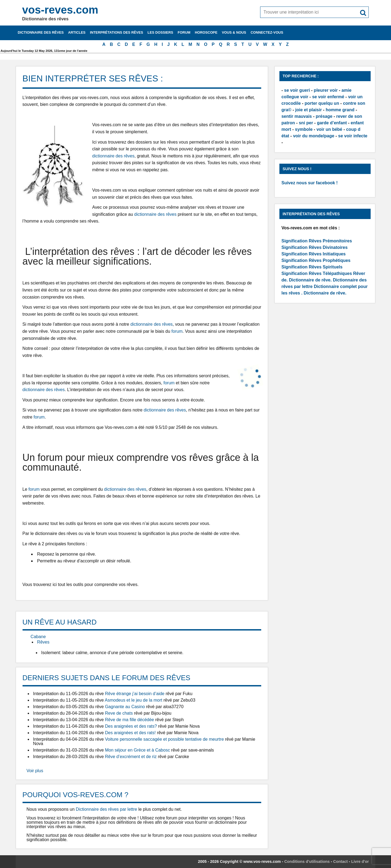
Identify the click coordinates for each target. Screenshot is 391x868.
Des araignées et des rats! (130, 733)
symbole (304, 129)
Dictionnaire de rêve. (310, 280)
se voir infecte (353, 136)
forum (177, 331)
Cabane (38, 637)
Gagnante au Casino (125, 707)
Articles (77, 32)
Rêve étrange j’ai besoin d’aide (135, 694)
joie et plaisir (308, 110)
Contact (340, 861)
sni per (306, 123)
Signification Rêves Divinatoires (314, 247)
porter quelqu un (322, 103)
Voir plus (35, 771)
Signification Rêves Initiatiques (313, 254)
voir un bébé (329, 129)
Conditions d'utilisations (307, 861)
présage (324, 116)
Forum (184, 32)
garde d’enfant (332, 123)
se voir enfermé (328, 97)
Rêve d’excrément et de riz (131, 757)
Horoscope (206, 32)
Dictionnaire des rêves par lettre (106, 809)
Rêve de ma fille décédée (130, 720)
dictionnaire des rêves (113, 156)
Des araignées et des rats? (131, 726)
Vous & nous (234, 32)
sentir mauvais (297, 116)
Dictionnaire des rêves (41, 32)
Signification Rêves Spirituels (312, 267)
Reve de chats (119, 713)
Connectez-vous (267, 32)
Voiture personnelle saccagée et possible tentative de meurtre (165, 739)
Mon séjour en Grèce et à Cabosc (138, 750)
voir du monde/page (314, 136)
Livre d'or (360, 861)
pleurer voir (326, 90)
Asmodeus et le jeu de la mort (134, 700)
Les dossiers (160, 32)
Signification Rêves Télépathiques (317, 273)
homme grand (340, 110)
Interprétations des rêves (116, 32)
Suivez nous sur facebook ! (309, 183)
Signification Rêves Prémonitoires (317, 241)
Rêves (43, 642)
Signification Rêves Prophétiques (316, 260)
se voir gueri (297, 90)
